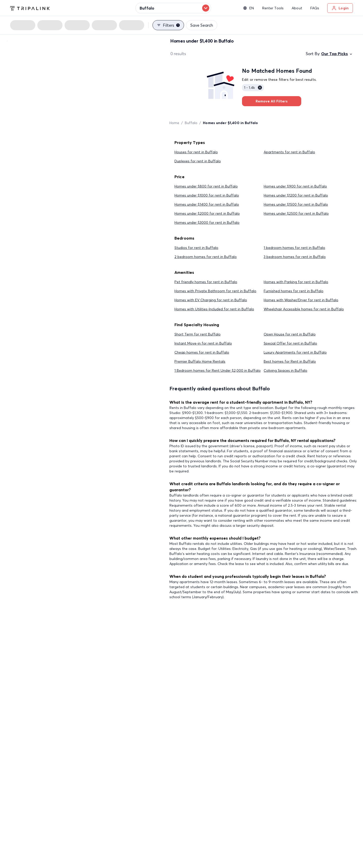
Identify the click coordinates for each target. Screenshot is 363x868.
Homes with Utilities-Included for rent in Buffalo (214, 309)
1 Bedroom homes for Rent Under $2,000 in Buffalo (218, 370)
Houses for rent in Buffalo (196, 152)
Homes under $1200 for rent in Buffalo (296, 195)
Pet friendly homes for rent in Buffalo (206, 282)
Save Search (202, 25)
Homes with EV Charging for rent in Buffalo (211, 300)
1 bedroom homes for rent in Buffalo (294, 248)
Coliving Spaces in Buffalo (285, 370)
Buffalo (191, 123)
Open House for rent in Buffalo (290, 334)
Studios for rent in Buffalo (196, 248)
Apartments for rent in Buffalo (289, 152)
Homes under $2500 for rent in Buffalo (296, 213)
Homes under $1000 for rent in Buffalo (207, 195)
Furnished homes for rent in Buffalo (294, 291)
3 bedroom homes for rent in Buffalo (295, 257)
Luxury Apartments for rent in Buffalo (295, 352)
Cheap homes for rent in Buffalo (202, 352)
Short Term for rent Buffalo (198, 334)
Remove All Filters (272, 101)
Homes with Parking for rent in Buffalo (296, 282)
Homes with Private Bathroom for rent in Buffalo (215, 291)
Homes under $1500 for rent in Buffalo (296, 204)
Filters (168, 25)
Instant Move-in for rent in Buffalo (203, 343)
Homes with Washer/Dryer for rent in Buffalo (301, 300)
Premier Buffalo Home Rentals (200, 361)
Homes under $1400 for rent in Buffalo (207, 204)
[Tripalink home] (30, 8)
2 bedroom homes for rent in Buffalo (206, 257)
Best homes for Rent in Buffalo (290, 361)
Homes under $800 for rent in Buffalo (206, 186)
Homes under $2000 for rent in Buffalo (207, 213)
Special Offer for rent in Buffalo (290, 343)
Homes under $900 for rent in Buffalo (295, 186)
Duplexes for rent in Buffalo (198, 161)
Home (174, 123)
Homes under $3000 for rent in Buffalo (207, 222)
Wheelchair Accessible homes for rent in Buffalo (304, 309)
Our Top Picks (337, 54)
